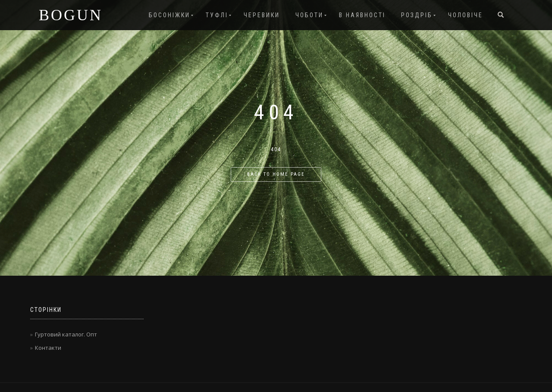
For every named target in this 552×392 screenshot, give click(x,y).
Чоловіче (466, 15)
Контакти (48, 348)
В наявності (362, 15)
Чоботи (309, 15)
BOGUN (71, 15)
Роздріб (417, 15)
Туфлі (217, 15)
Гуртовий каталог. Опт (66, 334)
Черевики (262, 15)
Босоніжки (169, 15)
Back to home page (276, 174)
